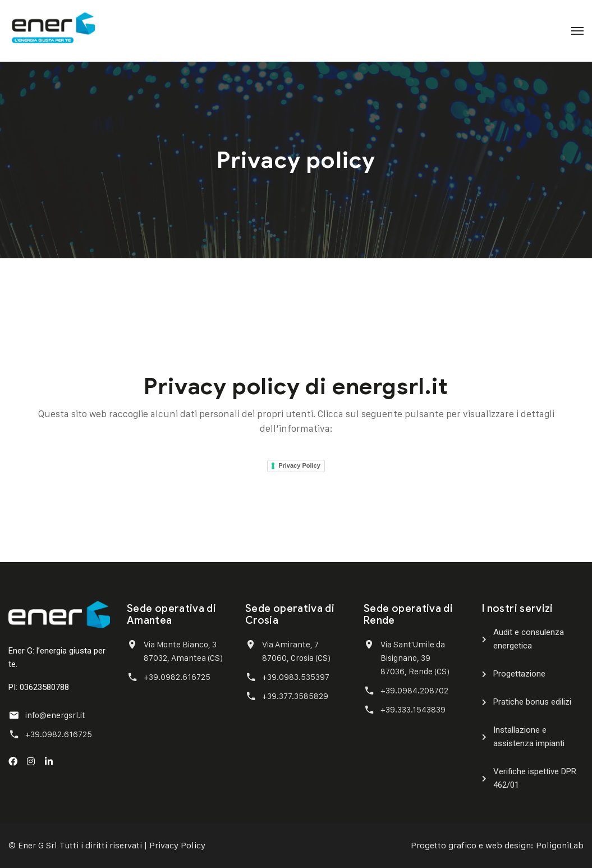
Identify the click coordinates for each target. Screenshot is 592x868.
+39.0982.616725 (59, 734)
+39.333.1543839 (413, 709)
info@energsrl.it (55, 715)
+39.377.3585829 (295, 696)
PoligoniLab (560, 845)
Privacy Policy (299, 465)
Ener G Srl (38, 845)
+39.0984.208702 (414, 690)
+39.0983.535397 (296, 677)
